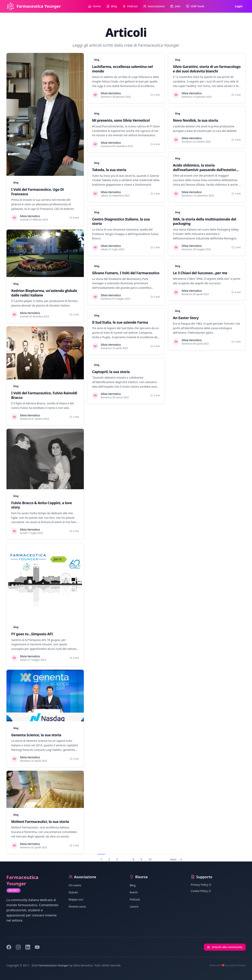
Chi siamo (75, 885)
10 (150, 859)
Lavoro (134, 906)
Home (94, 6)
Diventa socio (77, 906)
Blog (112, 6)
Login (239, 6)
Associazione (154, 6)
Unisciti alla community (225, 947)
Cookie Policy (201, 891)
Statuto (73, 892)
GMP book (195, 6)
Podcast (130, 6)
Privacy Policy (201, 885)
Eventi (134, 892)
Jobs (175, 6)
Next (176, 860)
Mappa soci (76, 899)
